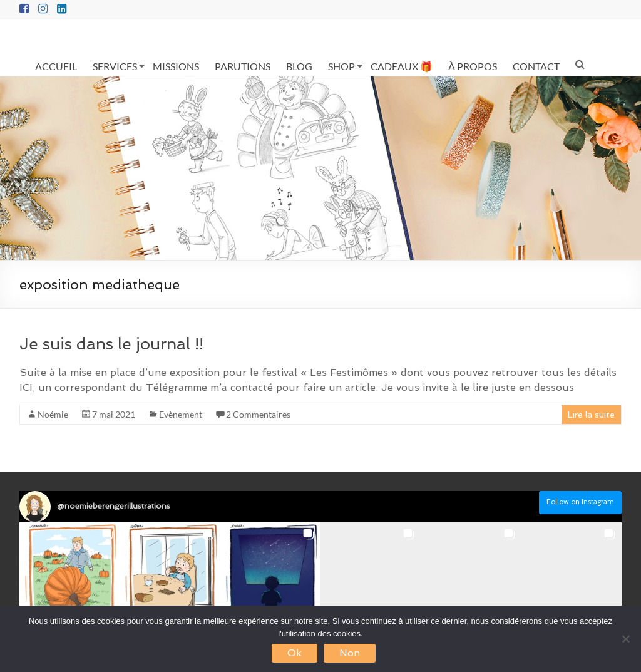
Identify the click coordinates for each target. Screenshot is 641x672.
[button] (69, 572)
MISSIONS (176, 66)
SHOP (341, 66)
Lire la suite (591, 415)
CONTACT (536, 66)
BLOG (299, 66)
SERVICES (115, 66)
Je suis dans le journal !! (111, 344)
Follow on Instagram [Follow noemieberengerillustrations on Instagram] (580, 502)
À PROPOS (473, 66)
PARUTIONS (243, 66)
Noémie (53, 414)
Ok (295, 653)
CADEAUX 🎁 (402, 66)
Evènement (181, 414)
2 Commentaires (258, 414)
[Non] (625, 639)
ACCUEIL (56, 66)
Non (350, 653)
